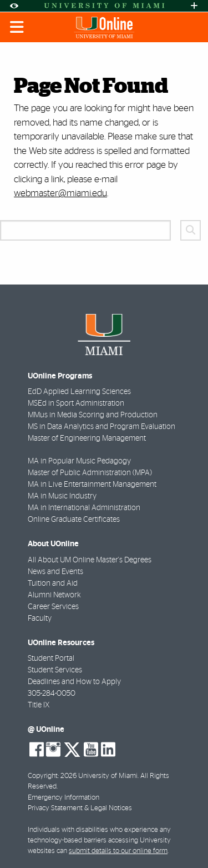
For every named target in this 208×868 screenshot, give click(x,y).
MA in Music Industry (62, 496)
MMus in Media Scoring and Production (93, 415)
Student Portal (51, 659)
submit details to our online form (118, 851)
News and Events (55, 572)
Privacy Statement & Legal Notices (80, 808)
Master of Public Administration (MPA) (90, 473)
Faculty (40, 618)
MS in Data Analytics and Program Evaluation (102, 427)
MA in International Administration (84, 508)
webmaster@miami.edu (60, 193)
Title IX (39, 705)
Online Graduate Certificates (74, 520)
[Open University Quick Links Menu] (194, 6)
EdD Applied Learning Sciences (79, 392)
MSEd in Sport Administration (76, 403)
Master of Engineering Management (87, 438)
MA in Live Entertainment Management (92, 485)
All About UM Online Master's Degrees (90, 560)
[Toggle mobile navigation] (17, 27)
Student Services (55, 670)
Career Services (53, 607)
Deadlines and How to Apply (74, 682)
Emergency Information (64, 798)
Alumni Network (54, 595)
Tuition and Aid (53, 583)
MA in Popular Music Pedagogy (79, 461)
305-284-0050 (52, 694)
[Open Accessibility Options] (14, 6)
